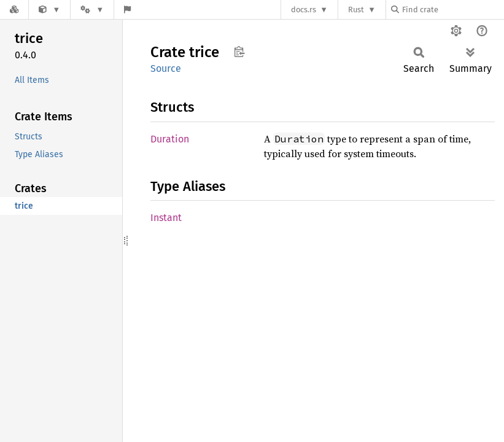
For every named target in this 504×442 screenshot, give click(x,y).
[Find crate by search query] (452, 10)
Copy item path (239, 52)
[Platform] (92, 10)
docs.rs (304, 10)
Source (166, 68)
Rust (356, 10)
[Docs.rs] (14, 10)
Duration (170, 139)
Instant (166, 218)
